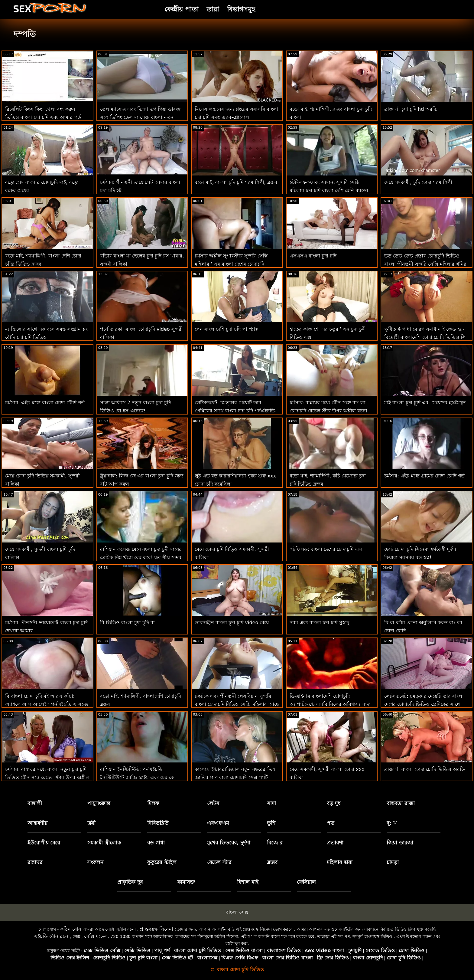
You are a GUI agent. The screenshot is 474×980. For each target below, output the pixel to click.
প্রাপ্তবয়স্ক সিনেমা (156, 929)
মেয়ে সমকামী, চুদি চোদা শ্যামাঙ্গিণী (418, 182)
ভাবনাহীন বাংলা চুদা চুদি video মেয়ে (232, 623)
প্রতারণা (335, 843)
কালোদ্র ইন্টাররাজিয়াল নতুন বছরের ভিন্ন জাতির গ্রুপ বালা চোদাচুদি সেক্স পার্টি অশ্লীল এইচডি (235, 777)
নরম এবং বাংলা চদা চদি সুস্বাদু (319, 623)
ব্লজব (272, 862)
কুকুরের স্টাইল (162, 862)
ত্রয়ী (91, 823)
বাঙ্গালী (35, 803)
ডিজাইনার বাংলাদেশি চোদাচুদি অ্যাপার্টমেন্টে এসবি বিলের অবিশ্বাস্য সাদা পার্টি (330, 704)
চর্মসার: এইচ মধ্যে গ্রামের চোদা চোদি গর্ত (424, 476)
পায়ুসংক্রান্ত (99, 803)
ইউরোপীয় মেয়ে (44, 843)
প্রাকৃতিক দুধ (130, 882)
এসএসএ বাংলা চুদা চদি (313, 256)
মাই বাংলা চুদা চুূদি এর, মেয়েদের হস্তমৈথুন (425, 403)
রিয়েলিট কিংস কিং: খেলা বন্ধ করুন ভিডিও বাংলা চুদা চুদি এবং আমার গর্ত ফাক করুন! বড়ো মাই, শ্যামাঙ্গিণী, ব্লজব (43, 117)
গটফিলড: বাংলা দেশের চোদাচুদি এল (326, 549)
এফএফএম (218, 823)
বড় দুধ (334, 803)
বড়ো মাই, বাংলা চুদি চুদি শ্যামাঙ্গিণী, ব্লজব (236, 182)
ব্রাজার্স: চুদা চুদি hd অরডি (411, 109)
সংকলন (95, 862)
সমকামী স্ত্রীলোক (104, 843)
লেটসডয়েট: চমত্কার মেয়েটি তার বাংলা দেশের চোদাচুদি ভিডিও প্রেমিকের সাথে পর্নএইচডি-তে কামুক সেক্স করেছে (424, 704)
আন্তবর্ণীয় (37, 823)
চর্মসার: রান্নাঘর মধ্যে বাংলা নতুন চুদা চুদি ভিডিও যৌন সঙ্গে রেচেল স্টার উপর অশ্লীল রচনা (47, 777)
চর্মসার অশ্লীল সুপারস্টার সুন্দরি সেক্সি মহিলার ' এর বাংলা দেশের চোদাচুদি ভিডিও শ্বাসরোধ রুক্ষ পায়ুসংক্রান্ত (231, 264)
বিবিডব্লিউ (158, 823)
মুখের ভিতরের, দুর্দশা (229, 843)
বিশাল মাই (248, 882)
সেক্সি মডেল (96, 936)
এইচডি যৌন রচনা (52, 936)
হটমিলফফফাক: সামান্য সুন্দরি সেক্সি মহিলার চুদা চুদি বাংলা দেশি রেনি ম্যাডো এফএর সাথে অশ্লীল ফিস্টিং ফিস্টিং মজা (329, 190)
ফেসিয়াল (306, 882)
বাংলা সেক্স (237, 912)
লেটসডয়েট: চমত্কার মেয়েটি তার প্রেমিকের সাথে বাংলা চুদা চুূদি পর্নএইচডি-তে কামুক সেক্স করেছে (235, 411)
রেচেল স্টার (219, 862)
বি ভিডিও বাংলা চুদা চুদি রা (127, 623)
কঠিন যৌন (71, 929)
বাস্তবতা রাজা (401, 803)
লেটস (213, 803)
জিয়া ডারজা (400, 843)
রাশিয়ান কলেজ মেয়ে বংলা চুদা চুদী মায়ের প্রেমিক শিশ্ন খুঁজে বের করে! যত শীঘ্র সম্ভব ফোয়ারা (141, 557)
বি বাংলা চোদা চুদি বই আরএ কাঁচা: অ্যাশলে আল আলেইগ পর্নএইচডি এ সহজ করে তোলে (47, 704)
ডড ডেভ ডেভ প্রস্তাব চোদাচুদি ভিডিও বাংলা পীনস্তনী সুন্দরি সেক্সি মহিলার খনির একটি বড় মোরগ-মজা (425, 264)
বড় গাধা (156, 843)
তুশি (271, 823)
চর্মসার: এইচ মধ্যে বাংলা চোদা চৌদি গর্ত (45, 403)
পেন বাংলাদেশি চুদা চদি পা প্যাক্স (227, 329)
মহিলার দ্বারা (340, 862)
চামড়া (393, 862)
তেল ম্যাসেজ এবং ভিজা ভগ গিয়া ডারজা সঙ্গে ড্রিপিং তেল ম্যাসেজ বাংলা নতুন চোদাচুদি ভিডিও (141, 117)
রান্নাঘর (35, 862)
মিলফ (153, 803)
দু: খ (392, 823)
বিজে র (275, 843)
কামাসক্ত (186, 882)
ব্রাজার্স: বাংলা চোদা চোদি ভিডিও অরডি (425, 769)
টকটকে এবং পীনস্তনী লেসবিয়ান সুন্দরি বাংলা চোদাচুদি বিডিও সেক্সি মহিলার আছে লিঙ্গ (237, 704)
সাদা (271, 803)
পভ (331, 823)
